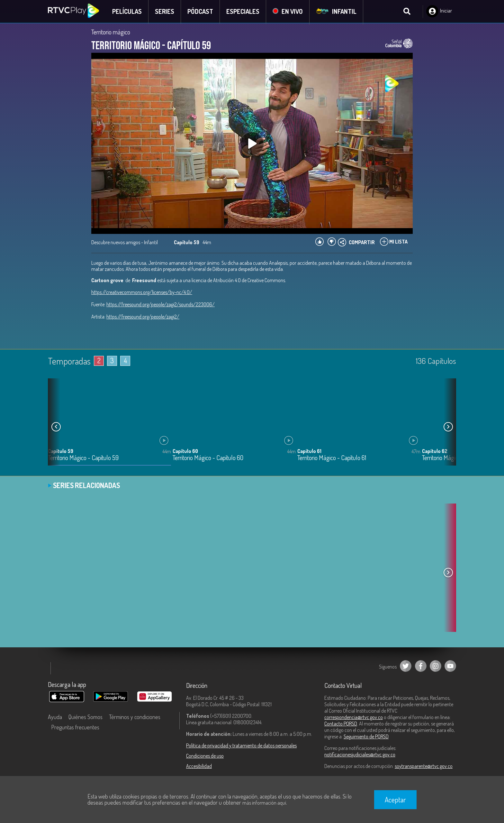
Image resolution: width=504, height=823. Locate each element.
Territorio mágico (111, 33)
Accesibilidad (199, 767)
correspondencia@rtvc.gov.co (354, 718)
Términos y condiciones (135, 718)
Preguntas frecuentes (75, 728)
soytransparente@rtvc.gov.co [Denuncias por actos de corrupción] (424, 767)
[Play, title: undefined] (252, 144)
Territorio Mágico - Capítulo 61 (332, 459)
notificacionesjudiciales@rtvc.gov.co (360, 755)
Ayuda (55, 718)
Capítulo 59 (61, 452)
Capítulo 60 (185, 452)
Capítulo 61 (309, 452)
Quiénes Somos (85, 718)
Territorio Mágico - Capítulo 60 (208, 459)
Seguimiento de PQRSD (366, 737)
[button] (448, 428)
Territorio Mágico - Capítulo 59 (83, 459)
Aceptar (395, 800)
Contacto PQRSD (341, 725)
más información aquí (264, 803)
